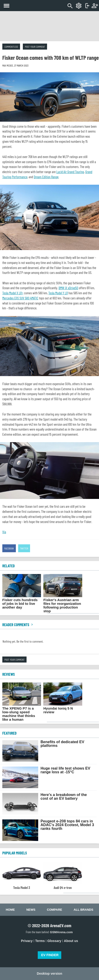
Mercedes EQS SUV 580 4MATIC (20, 298)
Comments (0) (11, 47)
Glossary (54, 941)
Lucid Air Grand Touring (70, 172)
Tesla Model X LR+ (13, 293)
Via (4, 532)
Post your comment (35, 47)
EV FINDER (50, 955)
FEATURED (9, 733)
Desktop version (49, 974)
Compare (54, 910)
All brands (83, 910)
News (31, 910)
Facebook (9, 548)
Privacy (27, 941)
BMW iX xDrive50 (68, 288)
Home (10, 910)
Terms (40, 941)
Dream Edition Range (46, 177)
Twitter (24, 548)
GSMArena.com (61, 932)
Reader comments (18, 625)
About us (71, 941)
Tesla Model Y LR (58, 293)
